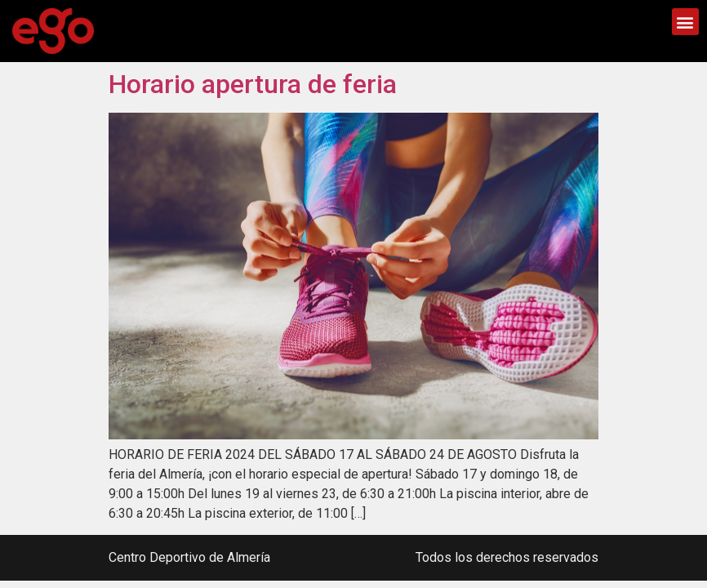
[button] (685, 22)
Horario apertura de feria (253, 84)
